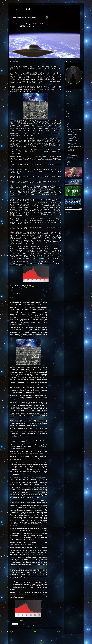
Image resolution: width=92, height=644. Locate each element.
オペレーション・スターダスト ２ (73, 136)
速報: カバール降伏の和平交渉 (72, 156)
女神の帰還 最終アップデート (72, 157)
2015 (67, 112)
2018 (67, 107)
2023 (67, 99)
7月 (68, 126)
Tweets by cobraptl (68, 212)
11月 (68, 120)
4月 (68, 163)
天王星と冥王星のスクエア (72, 134)
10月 (68, 121)
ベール (68, 142)
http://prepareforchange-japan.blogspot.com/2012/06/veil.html (24, 287)
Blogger (51, 640)
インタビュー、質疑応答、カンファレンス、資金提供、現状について (74, 138)
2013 (67, 115)
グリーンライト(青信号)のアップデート (74, 130)
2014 (67, 113)
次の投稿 (12, 632)
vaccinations (55, 626)
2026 (67, 94)
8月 (68, 125)
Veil (59, 626)
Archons (14, 626)
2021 (67, 102)
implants (27, 626)
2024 (67, 97)
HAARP (24, 626)
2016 (67, 110)
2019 (67, 105)
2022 (67, 100)
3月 (68, 164)
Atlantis (17, 626)
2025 (67, 95)
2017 (67, 108)
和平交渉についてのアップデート (73, 154)
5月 (68, 161)
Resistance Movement (42, 626)
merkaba (33, 626)
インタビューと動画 (70, 133)
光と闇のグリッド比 (70, 151)
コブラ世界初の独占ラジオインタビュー (74, 149)
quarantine (36, 626)
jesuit (30, 626)
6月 (68, 128)
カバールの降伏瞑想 (70, 152)
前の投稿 (59, 632)
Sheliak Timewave (50, 626)
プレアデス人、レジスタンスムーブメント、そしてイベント (74, 144)
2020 (67, 104)
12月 (68, 118)
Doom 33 (21, 626)
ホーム (36, 632)
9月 (68, 123)
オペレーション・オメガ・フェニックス (74, 131)
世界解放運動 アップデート (72, 140)
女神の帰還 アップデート (71, 159)
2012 (67, 117)
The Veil (12, 298)
